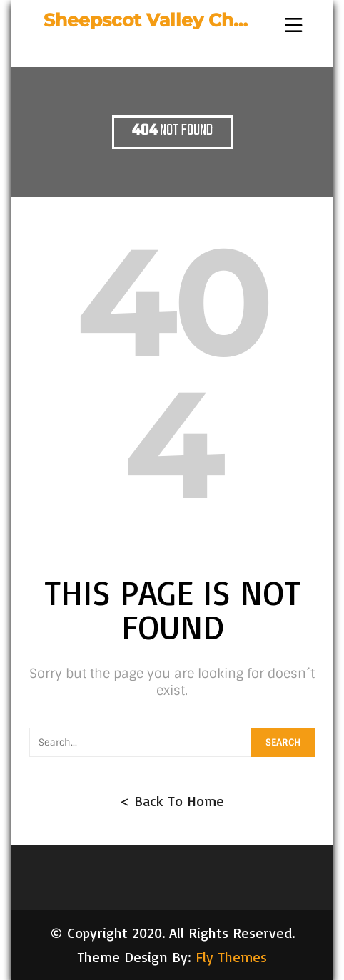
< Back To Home (172, 801)
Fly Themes (231, 957)
